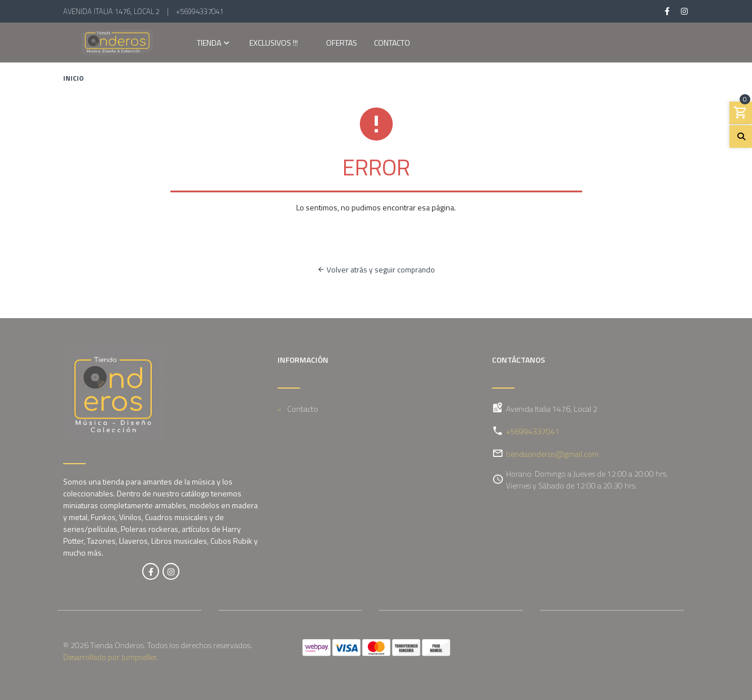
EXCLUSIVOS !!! (274, 44)
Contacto (392, 44)
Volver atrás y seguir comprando (376, 270)
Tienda (209, 44)
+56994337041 (200, 11)
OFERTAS (342, 44)
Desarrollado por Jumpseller (110, 657)
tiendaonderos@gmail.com (552, 454)
